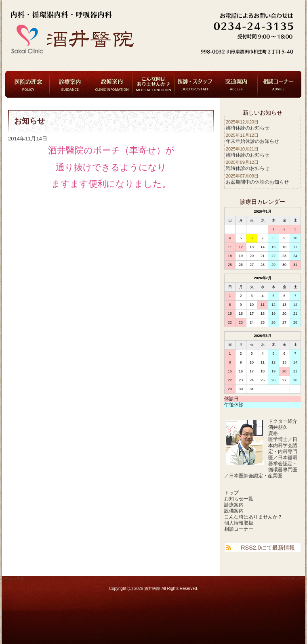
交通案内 (237, 84)
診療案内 (70, 84)
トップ (231, 493)
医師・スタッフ (195, 84)
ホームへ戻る (12, 578)
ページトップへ (293, 578)
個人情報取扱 (239, 523)
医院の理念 (29, 84)
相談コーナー (278, 84)
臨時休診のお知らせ (248, 128)
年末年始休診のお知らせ (252, 141)
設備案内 (112, 84)
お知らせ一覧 (239, 499)
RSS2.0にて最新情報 (268, 548)
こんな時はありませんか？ (153, 84)
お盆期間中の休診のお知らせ (257, 182)
